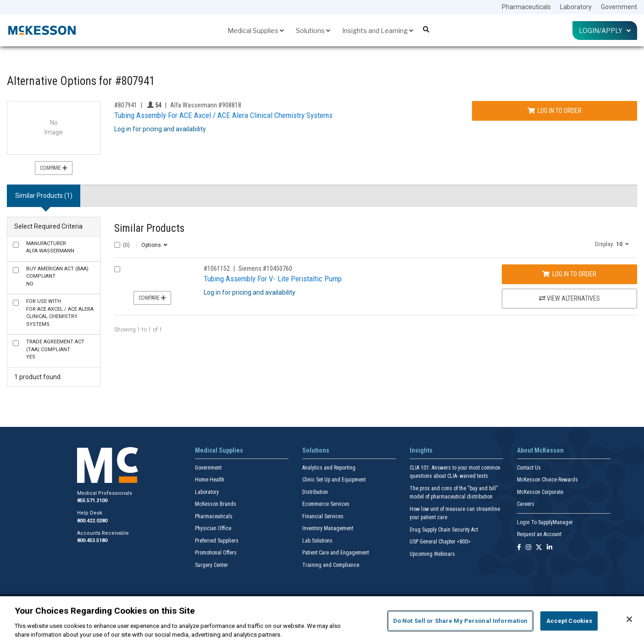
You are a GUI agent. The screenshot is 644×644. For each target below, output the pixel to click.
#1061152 (217, 269)
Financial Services (323, 516)
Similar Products (149, 228)
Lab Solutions (317, 541)
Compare (54, 168)
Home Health (210, 480)
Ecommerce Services (326, 504)
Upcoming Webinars (432, 554)
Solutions (313, 31)
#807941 (126, 105)
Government (619, 7)
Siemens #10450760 (265, 269)
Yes (55, 349)
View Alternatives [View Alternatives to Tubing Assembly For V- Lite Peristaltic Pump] (569, 298)
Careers (526, 504)
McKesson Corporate (540, 492)
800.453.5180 (92, 540)
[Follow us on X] (539, 548)
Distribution (315, 492)
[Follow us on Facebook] (519, 548)
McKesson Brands (216, 504)
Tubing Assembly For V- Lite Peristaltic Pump (273, 279)
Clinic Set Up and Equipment (334, 480)
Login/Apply (605, 31)
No (57, 276)
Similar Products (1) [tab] (44, 196)
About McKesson (540, 450)
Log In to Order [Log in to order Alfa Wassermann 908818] (555, 111)
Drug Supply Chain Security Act (444, 530)
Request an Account (539, 534)
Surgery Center (211, 565)
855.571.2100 (92, 501)
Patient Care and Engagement (336, 553)
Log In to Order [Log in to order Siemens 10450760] (569, 274)
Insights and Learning (378, 31)
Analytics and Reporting (329, 468)
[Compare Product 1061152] (117, 269)
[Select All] (117, 245)
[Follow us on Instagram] (528, 548)
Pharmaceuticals (526, 7)
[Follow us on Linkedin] (550, 548)
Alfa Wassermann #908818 (206, 105)
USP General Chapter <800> (440, 542)
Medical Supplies (256, 31)
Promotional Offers (216, 553)
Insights (421, 450)
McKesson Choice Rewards (547, 480)
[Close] (629, 619)
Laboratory (576, 7)
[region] (322, 620)
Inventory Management (328, 528)
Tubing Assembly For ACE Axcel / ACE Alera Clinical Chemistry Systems (223, 115)
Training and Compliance (331, 565)
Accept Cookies (569, 621)
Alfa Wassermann (50, 247)
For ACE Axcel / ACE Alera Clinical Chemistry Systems (60, 313)
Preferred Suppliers (217, 541)
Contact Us (529, 468)
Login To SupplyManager (545, 522)
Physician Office (213, 528)
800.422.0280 (92, 521)
